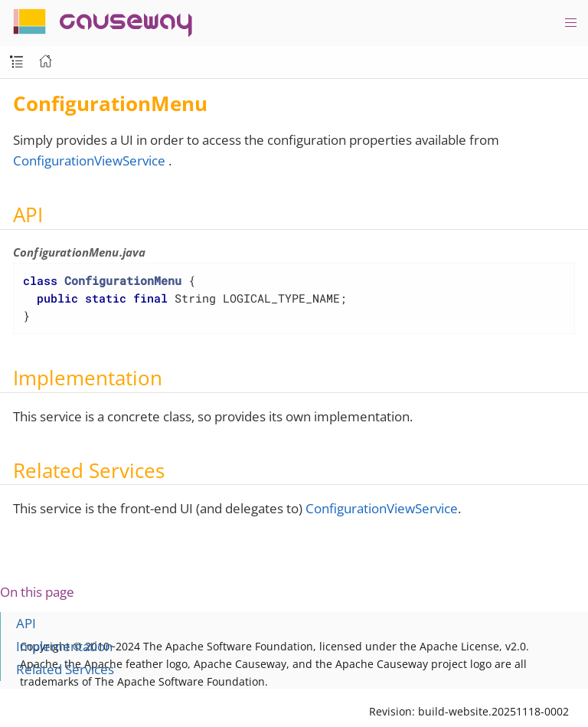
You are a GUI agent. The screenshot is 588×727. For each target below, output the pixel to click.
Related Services (65, 669)
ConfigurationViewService (89, 160)
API (26, 623)
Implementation (64, 646)
